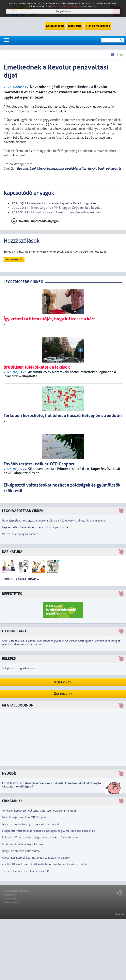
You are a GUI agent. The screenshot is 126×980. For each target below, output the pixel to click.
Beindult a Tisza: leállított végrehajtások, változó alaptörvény (40, 838)
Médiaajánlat (11, 903)
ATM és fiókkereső (98, 26)
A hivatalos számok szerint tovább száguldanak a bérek (36, 858)
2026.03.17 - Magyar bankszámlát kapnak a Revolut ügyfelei (54, 203)
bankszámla (55, 169)
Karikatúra (12, 552)
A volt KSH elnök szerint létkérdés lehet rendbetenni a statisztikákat (45, 864)
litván (92, 169)
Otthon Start (14, 631)
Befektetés (12, 594)
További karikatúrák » (20, 579)
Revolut (22, 169)
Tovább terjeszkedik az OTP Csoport (24, 817)
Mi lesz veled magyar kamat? (20, 534)
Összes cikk (63, 694)
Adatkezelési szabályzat (17, 891)
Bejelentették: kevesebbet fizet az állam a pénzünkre (35, 527)
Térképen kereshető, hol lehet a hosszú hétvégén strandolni (39, 811)
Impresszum (11, 899)
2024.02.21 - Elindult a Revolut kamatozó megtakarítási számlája (56, 212)
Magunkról (10, 895)
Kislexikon (63, 682)
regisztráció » (26, 668)
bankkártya (37, 169)
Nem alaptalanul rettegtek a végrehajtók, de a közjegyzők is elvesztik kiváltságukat (54, 521)
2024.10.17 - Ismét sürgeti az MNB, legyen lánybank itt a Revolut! (57, 208)
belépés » (8, 668)
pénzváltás (114, 169)
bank (101, 169)
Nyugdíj (9, 774)
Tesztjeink (75, 26)
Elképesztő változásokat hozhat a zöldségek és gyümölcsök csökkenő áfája (48, 831)
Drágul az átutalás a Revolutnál (21, 851)
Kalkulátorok (55, 26)
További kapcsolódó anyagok (39, 221)
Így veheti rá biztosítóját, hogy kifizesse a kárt (31, 824)
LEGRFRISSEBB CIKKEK (23, 282)
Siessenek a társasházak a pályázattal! (25, 871)
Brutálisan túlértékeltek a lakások (23, 844)
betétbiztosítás (76, 169)
